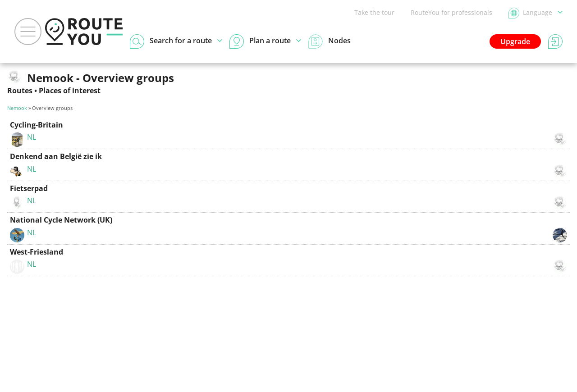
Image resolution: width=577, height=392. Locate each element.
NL (32, 137)
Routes (20, 91)
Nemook (17, 108)
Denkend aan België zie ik (56, 156)
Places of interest (70, 91)
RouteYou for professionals (451, 12)
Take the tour (374, 12)
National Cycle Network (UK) (61, 220)
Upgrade (515, 41)
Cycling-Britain (37, 125)
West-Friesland (37, 252)
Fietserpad (29, 188)
